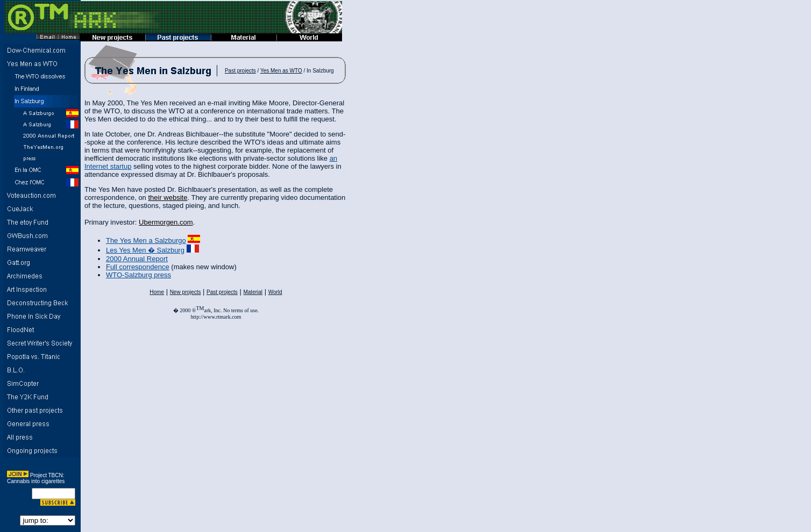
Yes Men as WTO (281, 71)
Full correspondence (138, 267)
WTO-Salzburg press (138, 275)
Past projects (240, 71)
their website (168, 197)
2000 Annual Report (137, 259)
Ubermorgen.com (166, 222)
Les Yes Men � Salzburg (145, 250)
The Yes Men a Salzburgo (146, 240)
